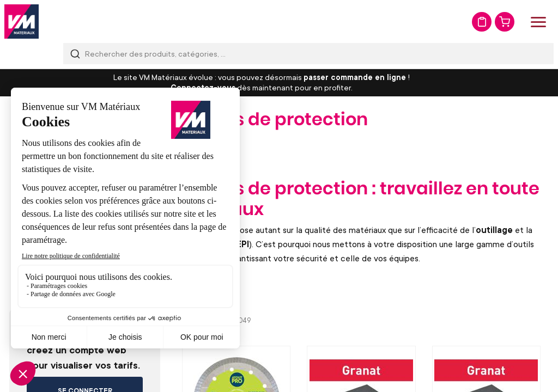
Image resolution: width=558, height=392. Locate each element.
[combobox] (308, 54)
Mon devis (482, 22)
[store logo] (22, 22)
